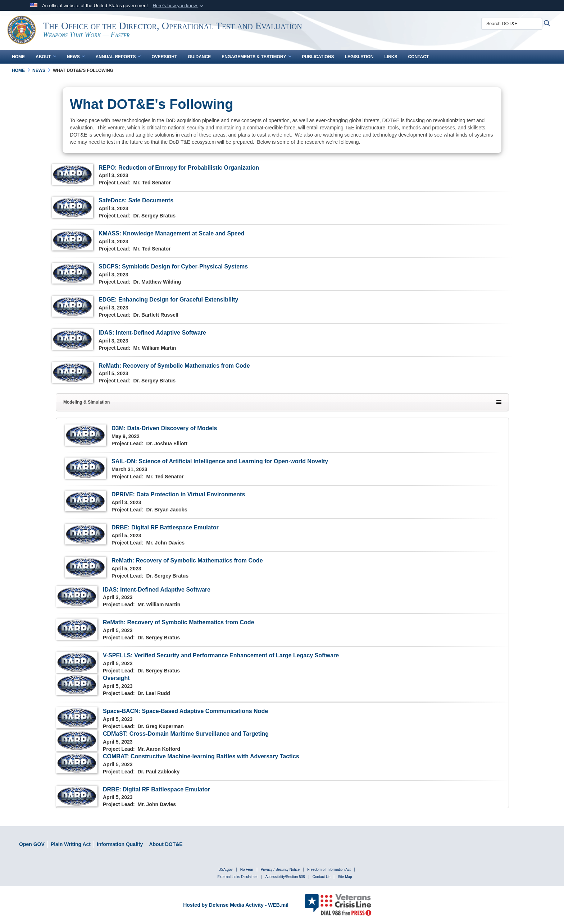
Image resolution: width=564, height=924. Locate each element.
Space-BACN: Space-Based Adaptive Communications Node (185, 711)
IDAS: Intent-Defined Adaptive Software (152, 333)
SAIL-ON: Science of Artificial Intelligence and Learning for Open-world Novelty (220, 461)
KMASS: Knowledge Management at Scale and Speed (171, 233)
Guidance (199, 57)
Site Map (345, 877)
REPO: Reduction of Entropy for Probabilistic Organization (179, 168)
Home (18, 57)
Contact (418, 57)
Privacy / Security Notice (280, 870)
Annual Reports (118, 57)
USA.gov (225, 870)
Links (391, 57)
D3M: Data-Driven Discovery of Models (164, 428)
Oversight (164, 57)
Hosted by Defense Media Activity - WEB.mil (236, 905)
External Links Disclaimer (237, 877)
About (46, 57)
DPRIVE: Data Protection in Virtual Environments (178, 494)
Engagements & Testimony (256, 57)
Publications (318, 57)
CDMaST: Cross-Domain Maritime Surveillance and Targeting (186, 734)
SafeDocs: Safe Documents (136, 200)
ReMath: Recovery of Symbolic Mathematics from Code (174, 366)
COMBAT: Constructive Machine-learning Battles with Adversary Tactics (201, 756)
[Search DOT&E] (514, 24)
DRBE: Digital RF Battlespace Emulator (165, 527)
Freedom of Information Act (329, 870)
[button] (179, 6)
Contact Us (321, 877)
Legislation (359, 57)
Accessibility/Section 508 (285, 877)
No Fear (247, 870)
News (76, 57)
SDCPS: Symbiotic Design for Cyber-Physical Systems (173, 266)
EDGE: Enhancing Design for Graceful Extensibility (169, 300)
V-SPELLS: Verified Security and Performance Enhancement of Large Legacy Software (221, 655)
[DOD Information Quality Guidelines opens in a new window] (120, 844)
